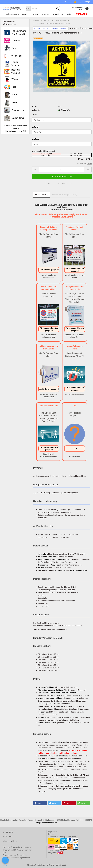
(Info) (68, 110)
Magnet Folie (44, 717)
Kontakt (51, 834)
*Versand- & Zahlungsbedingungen (62, 837)
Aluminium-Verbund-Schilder (51, 690)
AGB (5, 853)
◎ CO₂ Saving (8, 836)
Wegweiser (46, 14)
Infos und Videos (10, 841)
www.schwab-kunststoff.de (59, 847)
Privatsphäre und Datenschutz (15, 855)
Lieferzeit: (36, 110)
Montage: (36, 139)
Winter (35, 14)
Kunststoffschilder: (46, 687)
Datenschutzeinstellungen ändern (16, 858)
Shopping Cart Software (37, 865)
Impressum (53, 832)
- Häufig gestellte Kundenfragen (17, 847)
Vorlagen (82, 14)
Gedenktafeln (58, 14)
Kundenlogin (85, 2)
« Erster (37, 28)
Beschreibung (42, 195)
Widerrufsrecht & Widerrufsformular (17, 850)
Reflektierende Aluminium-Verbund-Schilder (57, 693)
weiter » (55, 28)
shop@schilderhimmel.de (47, 823)
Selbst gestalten (13, 14)
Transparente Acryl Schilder (50, 698)
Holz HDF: (42, 568)
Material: (35, 127)
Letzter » (64, 28)
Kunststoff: (43, 554)
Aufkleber (26, 14)
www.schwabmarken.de (58, 850)
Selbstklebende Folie (47, 723)
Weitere (70, 14)
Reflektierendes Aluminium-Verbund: (54, 559)
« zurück (46, 28)
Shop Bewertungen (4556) (64, 195)
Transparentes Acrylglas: (49, 565)
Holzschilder (43, 712)
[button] (40, 803)
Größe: (34, 115)
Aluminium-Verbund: (47, 557)
